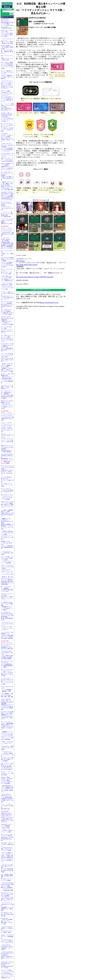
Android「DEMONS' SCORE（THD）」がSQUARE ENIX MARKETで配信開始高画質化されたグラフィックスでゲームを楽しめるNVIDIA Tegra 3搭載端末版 (7, 704)
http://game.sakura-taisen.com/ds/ (27, 265)
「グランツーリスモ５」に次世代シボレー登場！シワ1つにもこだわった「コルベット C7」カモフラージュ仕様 (7, 286)
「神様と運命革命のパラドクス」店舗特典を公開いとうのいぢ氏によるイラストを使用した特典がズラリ (7, 789)
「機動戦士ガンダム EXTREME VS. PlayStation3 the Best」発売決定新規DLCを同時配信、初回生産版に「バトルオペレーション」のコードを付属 (7, 524)
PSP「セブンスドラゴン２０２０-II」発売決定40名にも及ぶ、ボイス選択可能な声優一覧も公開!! (7, 837)
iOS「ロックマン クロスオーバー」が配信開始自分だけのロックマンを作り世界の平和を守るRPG (7, 305)
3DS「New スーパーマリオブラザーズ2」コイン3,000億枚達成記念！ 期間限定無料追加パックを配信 (7, 664)
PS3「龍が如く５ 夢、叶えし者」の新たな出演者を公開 (7, 914)
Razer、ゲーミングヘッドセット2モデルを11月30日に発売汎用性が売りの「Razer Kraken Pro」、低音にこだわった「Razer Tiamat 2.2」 (7, 470)
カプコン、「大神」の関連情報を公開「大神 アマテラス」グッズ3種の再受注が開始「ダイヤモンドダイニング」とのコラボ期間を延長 (7, 378)
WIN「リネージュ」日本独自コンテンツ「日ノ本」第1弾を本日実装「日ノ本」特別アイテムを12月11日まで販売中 (7, 766)
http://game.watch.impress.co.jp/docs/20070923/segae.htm (35, 277)
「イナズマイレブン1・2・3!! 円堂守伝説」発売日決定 (7, 553)
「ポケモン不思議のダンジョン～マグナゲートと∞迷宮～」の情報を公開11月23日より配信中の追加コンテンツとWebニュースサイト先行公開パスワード (7, 857)
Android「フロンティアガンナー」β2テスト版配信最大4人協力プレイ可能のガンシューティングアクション (7, 505)
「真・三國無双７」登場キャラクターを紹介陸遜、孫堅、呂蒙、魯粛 (7, 695)
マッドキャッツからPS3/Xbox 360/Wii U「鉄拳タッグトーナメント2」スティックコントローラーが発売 (7, 681)
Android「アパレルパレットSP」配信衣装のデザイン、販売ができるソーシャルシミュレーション (7, 597)
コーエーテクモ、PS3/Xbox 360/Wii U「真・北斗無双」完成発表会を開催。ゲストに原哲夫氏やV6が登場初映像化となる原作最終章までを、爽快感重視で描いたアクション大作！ (7, 243)
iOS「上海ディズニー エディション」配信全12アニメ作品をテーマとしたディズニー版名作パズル (7, 338)
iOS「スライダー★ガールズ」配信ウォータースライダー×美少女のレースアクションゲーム (7, 330)
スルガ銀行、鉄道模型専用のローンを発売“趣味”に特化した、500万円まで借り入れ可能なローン (7, 513)
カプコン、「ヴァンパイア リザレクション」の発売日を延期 (7, 773)
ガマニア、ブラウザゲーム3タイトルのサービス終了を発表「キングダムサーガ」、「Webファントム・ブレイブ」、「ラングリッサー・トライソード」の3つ (7, 570)
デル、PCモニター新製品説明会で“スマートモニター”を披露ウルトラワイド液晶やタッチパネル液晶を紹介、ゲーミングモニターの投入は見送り (7, 262)
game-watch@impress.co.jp (50, 302)
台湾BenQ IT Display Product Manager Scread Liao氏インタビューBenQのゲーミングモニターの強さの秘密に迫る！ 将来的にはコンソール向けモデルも (8, 818)
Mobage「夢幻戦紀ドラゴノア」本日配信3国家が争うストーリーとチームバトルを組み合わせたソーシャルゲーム (7, 167)
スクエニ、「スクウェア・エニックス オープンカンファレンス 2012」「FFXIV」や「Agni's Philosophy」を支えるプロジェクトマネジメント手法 (7, 427)
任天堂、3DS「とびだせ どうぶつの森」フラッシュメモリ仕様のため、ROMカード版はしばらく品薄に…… (7, 33)
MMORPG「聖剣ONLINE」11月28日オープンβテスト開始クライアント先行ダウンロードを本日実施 (7, 780)
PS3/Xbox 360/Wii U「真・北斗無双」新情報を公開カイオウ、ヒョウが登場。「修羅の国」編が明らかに (7, 49)
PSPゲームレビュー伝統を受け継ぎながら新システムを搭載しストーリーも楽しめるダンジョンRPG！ (7, 24)
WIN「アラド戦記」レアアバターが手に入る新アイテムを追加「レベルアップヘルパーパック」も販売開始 (7, 560)
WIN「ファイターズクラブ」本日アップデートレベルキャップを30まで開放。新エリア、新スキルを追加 (7, 673)
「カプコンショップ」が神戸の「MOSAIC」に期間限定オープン (7, 387)
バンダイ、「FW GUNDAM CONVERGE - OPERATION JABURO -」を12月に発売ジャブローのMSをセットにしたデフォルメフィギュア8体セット (7, 117)
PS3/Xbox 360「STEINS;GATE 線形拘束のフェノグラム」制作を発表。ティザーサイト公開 (7, 921)
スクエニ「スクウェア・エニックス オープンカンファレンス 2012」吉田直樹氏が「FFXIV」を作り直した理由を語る (7, 646)
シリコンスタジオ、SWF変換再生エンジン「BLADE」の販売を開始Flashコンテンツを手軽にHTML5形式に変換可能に (7, 635)
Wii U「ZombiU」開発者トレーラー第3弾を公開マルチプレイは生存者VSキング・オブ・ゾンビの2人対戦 (7, 65)
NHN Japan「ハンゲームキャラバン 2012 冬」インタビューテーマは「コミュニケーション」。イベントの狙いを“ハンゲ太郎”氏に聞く (7, 439)
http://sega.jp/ (20, 261)
